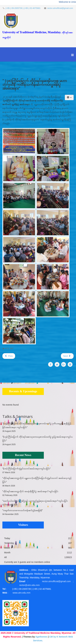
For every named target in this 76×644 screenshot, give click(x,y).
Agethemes (41, 637)
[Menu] (72, 57)
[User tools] (69, 97)
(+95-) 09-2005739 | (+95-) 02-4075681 (23, 8)
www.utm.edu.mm (21, 593)
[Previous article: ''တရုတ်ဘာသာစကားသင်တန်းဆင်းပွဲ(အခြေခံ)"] (9, 356)
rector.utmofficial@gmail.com (60, 8)
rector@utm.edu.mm (29, 585)
